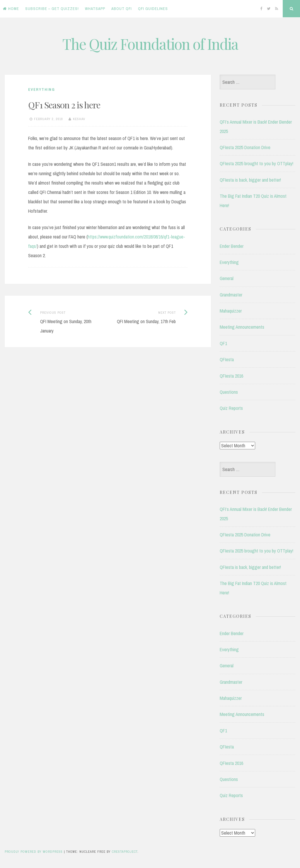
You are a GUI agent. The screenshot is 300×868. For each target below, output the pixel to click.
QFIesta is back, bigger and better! (250, 180)
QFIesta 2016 (231, 376)
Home (11, 9)
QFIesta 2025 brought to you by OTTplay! (256, 163)
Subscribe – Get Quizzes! (52, 9)
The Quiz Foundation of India (150, 44)
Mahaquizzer (231, 311)
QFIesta (227, 359)
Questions (229, 392)
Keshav (79, 119)
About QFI (122, 9)
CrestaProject (125, 852)
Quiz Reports (231, 408)
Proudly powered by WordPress (34, 852)
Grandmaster (231, 295)
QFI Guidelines (153, 9)
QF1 (223, 343)
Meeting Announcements (242, 327)
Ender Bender (232, 246)
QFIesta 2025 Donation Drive (245, 147)
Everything (42, 89)
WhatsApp (95, 9)
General (227, 278)
